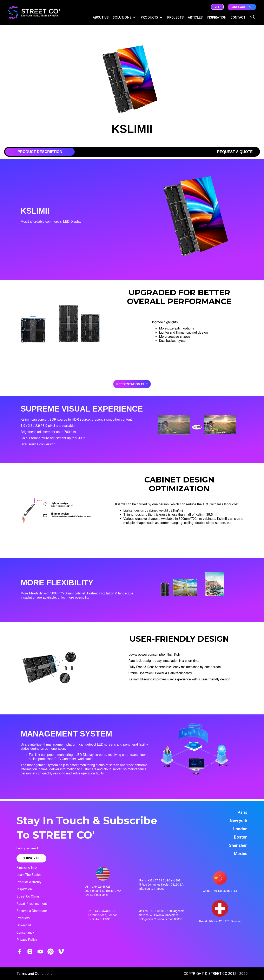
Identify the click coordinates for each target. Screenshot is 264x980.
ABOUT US (101, 17)
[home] (34, 13)
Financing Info (27, 868)
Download (24, 925)
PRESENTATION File (132, 384)
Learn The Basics (29, 875)
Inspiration (24, 889)
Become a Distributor (32, 911)
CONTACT (238, 17)
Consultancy (25, 932)
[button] (242, 7)
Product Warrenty (29, 882)
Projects (176, 17)
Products (23, 918)
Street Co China (28, 896)
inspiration (217, 17)
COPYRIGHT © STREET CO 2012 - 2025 (216, 974)
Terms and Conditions (35, 974)
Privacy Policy (27, 940)
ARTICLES (195, 17)
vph (217, 7)
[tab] (40, 152)
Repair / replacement (32, 904)
